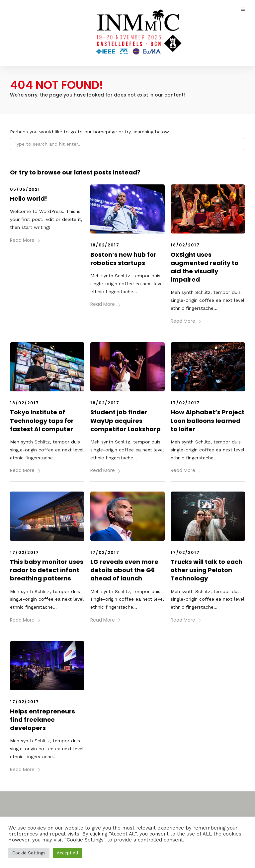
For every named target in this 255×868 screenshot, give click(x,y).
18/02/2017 (105, 245)
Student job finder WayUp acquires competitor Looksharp (126, 420)
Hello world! (29, 198)
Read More (25, 240)
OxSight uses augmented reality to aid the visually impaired (205, 267)
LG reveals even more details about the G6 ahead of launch (124, 570)
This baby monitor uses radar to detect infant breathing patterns (47, 570)
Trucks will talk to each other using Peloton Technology (207, 570)
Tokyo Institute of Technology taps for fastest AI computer (42, 420)
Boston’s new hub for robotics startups (123, 258)
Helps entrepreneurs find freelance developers (42, 719)
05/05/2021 (25, 189)
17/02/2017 (185, 402)
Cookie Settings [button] (29, 853)
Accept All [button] (68, 853)
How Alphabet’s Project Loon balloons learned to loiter (208, 420)
